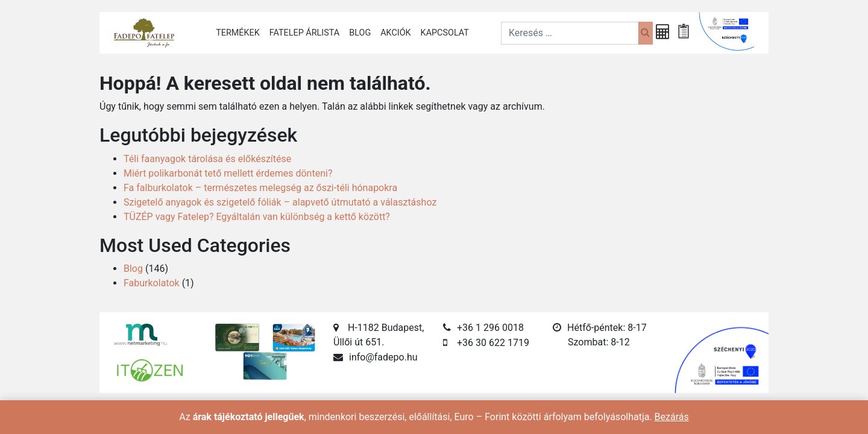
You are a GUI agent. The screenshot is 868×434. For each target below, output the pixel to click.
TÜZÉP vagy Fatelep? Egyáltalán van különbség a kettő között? (257, 217)
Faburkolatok (152, 283)
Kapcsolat (445, 33)
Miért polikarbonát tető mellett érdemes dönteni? (228, 173)
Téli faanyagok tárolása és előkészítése (207, 159)
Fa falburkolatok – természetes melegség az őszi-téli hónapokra (260, 188)
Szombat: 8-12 (599, 342)
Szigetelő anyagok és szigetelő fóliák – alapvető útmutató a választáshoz (280, 202)
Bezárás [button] (672, 417)
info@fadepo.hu (383, 357)
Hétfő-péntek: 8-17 (607, 328)
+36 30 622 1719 (493, 343)
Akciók (395, 33)
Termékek (238, 33)
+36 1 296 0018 (490, 328)
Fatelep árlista (304, 33)
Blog (360, 33)
